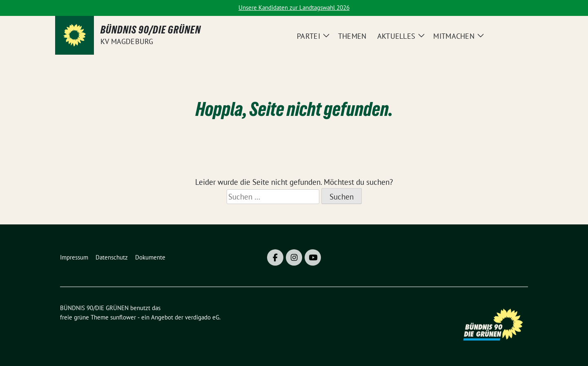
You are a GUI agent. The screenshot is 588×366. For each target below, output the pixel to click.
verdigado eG (202, 317)
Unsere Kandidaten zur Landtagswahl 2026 (294, 8)
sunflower (123, 317)
